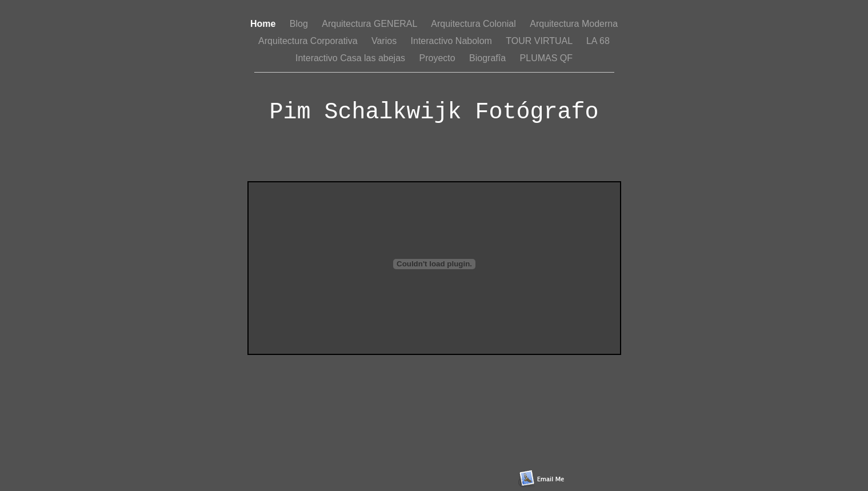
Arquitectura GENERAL (371, 24)
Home (264, 24)
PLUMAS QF (546, 58)
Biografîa (489, 58)
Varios (385, 41)
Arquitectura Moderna (574, 24)
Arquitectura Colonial (475, 24)
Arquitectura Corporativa (309, 41)
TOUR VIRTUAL (540, 41)
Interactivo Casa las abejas (352, 58)
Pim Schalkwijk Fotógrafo (434, 112)
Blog (300, 24)
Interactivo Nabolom (453, 41)
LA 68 (598, 41)
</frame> (434, 268)
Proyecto (439, 58)
